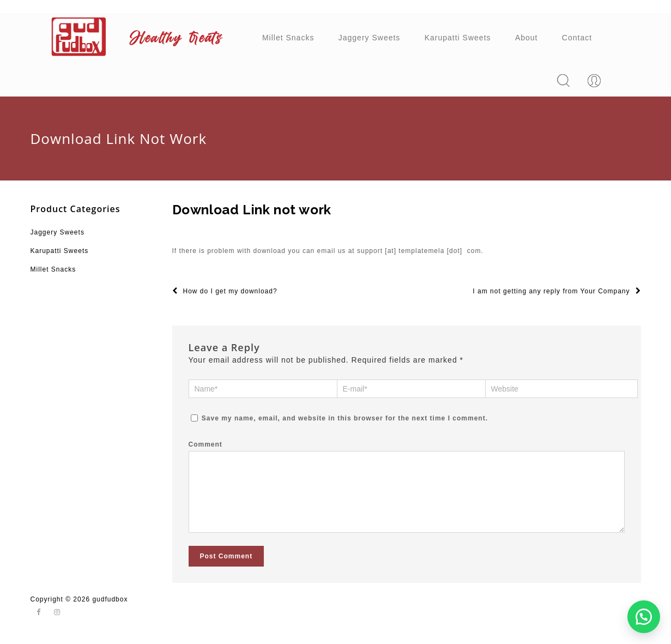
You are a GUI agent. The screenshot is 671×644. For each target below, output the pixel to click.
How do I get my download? (225, 291)
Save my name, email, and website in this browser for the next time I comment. (345, 418)
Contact (577, 38)
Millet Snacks (288, 38)
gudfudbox (110, 610)
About (527, 38)
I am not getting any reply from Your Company (557, 291)
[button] (644, 617)
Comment (205, 444)
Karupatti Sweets (458, 38)
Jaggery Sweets (370, 38)
